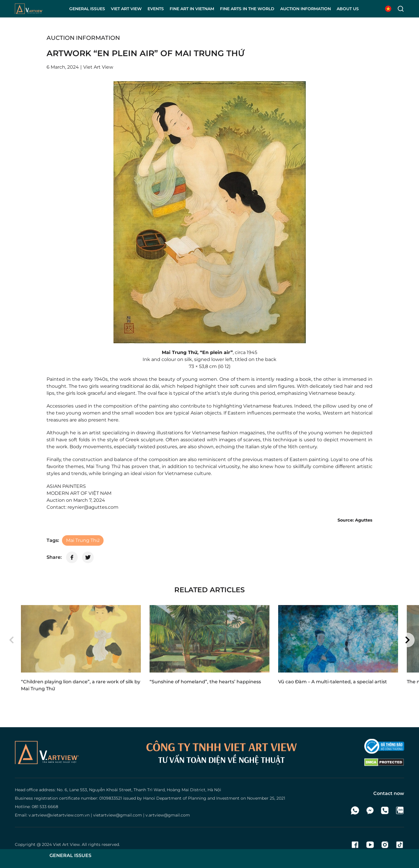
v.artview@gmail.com (168, 815)
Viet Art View (66, 844)
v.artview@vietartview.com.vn (59, 815)
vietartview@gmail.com (118, 815)
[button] (12, 640)
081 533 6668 (45, 807)
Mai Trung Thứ (83, 540)
